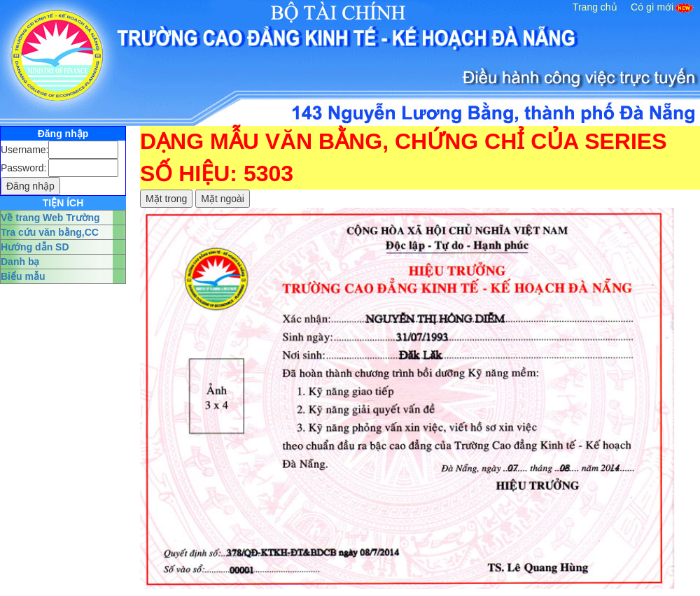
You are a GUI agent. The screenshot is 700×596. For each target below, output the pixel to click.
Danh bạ (20, 262)
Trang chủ (595, 7)
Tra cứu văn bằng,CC (50, 232)
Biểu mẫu (23, 276)
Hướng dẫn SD (35, 247)
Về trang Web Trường (50, 218)
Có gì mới (652, 7)
